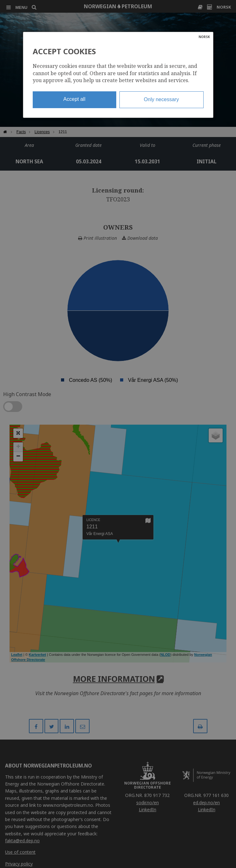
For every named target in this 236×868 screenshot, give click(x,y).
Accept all (74, 99)
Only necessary (161, 99)
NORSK (204, 37)
